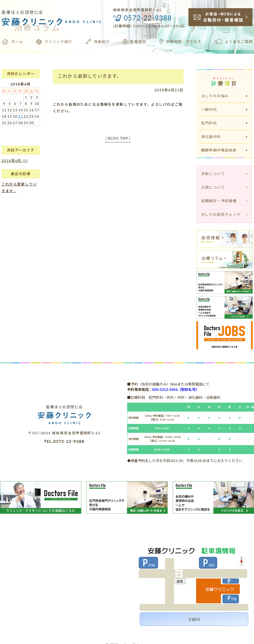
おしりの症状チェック (225, 214)
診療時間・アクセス (180, 42)
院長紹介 (98, 42)
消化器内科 (225, 137)
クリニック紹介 (54, 42)
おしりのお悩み (225, 96)
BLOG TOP (118, 138)
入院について (225, 187)
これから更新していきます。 (90, 76)
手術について (225, 174)
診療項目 (135, 42)
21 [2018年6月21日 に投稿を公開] (21, 116)
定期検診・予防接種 (225, 201)
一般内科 (225, 109)
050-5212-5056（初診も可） (176, 389)
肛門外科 (225, 123)
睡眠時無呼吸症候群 (225, 150)
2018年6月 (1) (15, 161)
